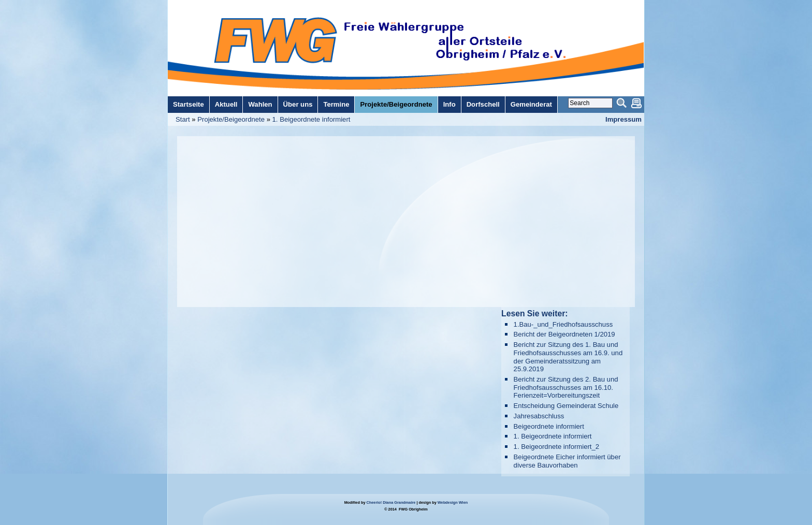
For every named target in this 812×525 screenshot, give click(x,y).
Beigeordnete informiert (549, 426)
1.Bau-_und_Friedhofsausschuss (563, 324)
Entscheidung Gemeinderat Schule (566, 406)
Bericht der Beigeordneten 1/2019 (564, 334)
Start (183, 119)
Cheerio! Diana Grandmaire (391, 502)
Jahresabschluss (539, 416)
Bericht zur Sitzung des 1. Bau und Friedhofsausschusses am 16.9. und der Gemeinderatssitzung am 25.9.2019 (568, 357)
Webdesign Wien (453, 502)
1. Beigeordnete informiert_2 (556, 447)
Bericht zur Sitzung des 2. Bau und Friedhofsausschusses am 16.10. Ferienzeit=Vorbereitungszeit (566, 387)
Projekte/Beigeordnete (231, 119)
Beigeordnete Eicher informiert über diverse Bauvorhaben (567, 461)
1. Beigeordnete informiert (311, 119)
